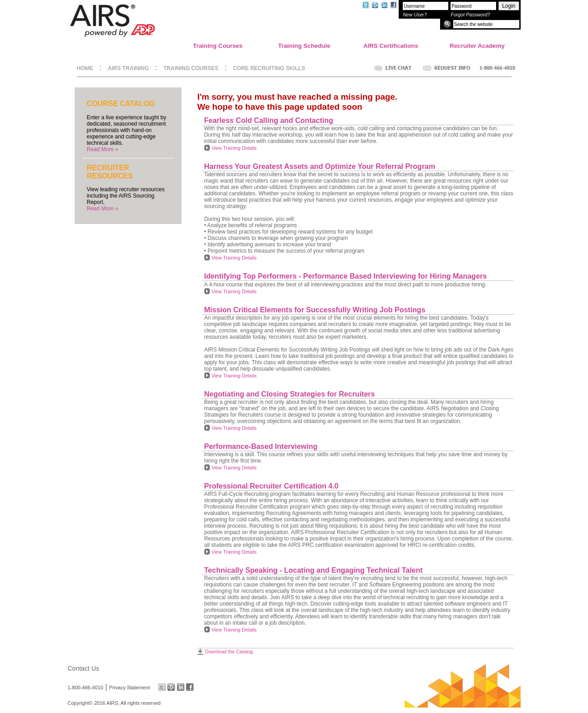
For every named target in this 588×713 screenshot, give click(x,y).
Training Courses (218, 46)
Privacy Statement (129, 687)
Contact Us (84, 668)
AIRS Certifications (391, 46)
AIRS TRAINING (128, 68)
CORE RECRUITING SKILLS (269, 68)
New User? (415, 15)
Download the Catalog (229, 652)
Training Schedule (304, 46)
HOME (85, 68)
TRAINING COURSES (191, 68)
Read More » (103, 149)
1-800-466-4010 (86, 687)
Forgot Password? (470, 15)
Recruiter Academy (477, 46)
